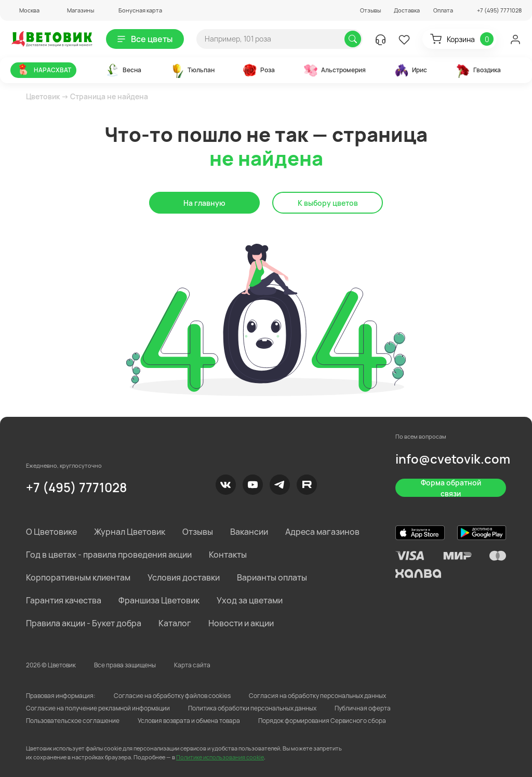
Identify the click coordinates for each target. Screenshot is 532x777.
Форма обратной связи (451, 488)
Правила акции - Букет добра (84, 623)
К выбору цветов (328, 203)
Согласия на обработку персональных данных (317, 696)
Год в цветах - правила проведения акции (109, 555)
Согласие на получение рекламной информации (98, 708)
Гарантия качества (64, 600)
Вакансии (249, 532)
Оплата (443, 10)
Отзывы (370, 10)
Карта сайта (192, 665)
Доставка (407, 10)
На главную (204, 203)
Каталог (175, 623)
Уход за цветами (250, 600)
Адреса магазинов (322, 532)
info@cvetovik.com (453, 459)
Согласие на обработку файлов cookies (172, 696)
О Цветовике (51, 532)
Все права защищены (125, 665)
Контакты (228, 555)
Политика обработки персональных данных (252, 708)
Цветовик (43, 96)
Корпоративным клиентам (78, 577)
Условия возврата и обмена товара (189, 721)
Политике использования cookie (220, 757)
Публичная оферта (363, 708)
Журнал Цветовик (130, 532)
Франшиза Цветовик (159, 600)
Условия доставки (184, 577)
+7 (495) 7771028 (76, 487)
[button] (25, 10)
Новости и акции (241, 623)
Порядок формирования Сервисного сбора (322, 721)
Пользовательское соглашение (73, 721)
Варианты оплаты (272, 577)
